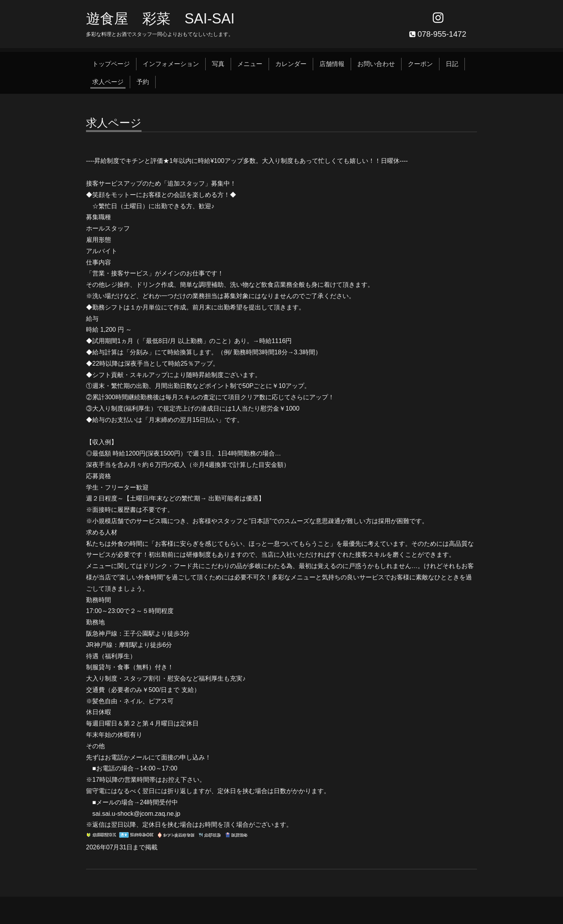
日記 (452, 64)
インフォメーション (171, 64)
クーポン (420, 64)
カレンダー (291, 64)
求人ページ (108, 82)
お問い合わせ (376, 64)
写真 (218, 64)
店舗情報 (332, 64)
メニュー (250, 64)
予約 (143, 82)
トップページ (111, 64)
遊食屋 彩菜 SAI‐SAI (160, 19)
